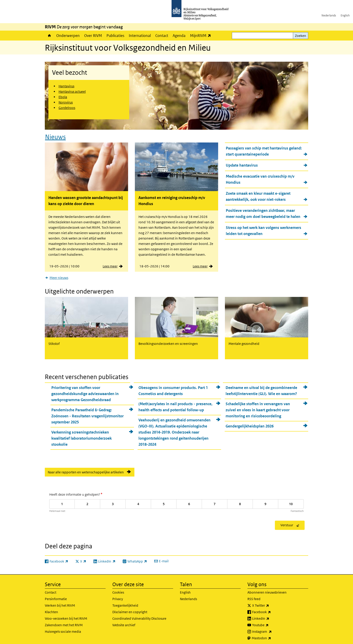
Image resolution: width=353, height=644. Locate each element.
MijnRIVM (202, 35)
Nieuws (55, 135)
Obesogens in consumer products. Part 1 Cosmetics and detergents (173, 388)
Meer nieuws (59, 276)
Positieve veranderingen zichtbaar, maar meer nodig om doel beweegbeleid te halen (263, 212)
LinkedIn (271, 616)
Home (49, 36)
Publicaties (115, 36)
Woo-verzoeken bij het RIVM (66, 616)
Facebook (271, 609)
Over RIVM (93, 36)
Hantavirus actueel (72, 92)
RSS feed (254, 596)
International (140, 36)
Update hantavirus (242, 164)
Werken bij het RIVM (60, 603)
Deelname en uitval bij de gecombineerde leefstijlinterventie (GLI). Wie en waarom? (261, 388)
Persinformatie (56, 596)
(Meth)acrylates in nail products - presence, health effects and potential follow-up (175, 404)
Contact (162, 36)
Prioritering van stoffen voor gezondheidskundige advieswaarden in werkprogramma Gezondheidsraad (85, 391)
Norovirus (66, 102)
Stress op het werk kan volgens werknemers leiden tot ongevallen (264, 229)
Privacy (118, 596)
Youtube (270, 622)
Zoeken (301, 36)
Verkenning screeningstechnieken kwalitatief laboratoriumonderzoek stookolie (81, 436)
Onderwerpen (68, 36)
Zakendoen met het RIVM (64, 622)
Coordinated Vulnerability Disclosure (139, 616)
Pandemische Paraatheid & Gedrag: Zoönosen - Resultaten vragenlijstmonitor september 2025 (87, 413)
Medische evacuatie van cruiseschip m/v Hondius (260, 178)
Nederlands (329, 15)
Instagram (272, 629)
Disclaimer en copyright (130, 609)
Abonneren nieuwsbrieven (267, 590)
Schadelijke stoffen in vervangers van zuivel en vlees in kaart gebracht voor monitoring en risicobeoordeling (258, 407)
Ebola (63, 97)
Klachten (51, 609)
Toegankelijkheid (125, 603)
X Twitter (270, 603)
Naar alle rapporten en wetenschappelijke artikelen (86, 469)
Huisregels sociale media (63, 629)
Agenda (179, 36)
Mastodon (271, 635)
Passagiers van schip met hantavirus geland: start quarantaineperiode (264, 150)
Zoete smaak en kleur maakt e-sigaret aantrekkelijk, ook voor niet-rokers (258, 195)
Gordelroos (67, 108)
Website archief (124, 622)
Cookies (118, 590)
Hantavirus (66, 86)
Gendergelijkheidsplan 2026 (250, 423)
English (345, 15)
